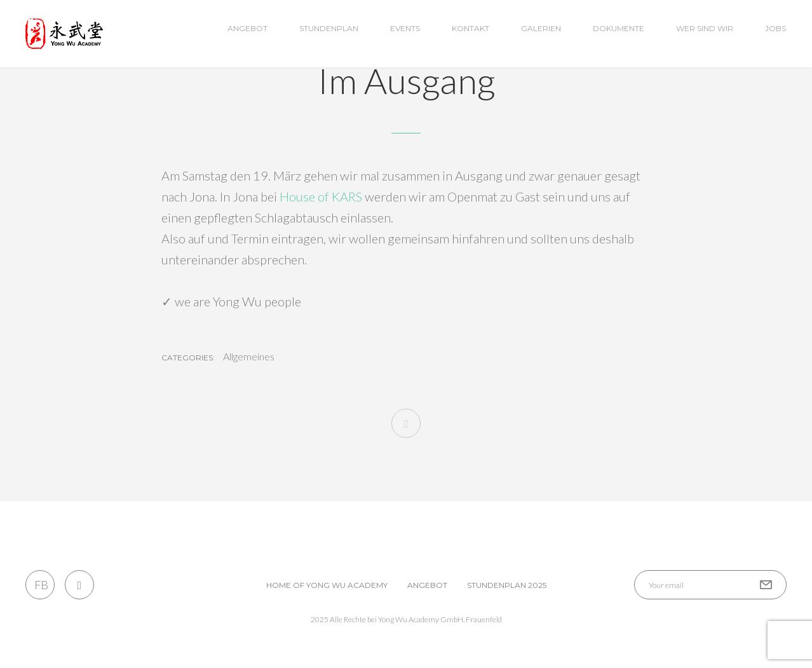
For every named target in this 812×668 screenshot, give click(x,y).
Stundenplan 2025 (507, 585)
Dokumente (619, 28)
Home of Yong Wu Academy (327, 585)
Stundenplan (329, 28)
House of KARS (321, 196)
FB (40, 585)
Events (405, 28)
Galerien (541, 28)
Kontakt (470, 28)
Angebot (247, 28)
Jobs (775, 28)
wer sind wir (705, 28)
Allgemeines (249, 357)
